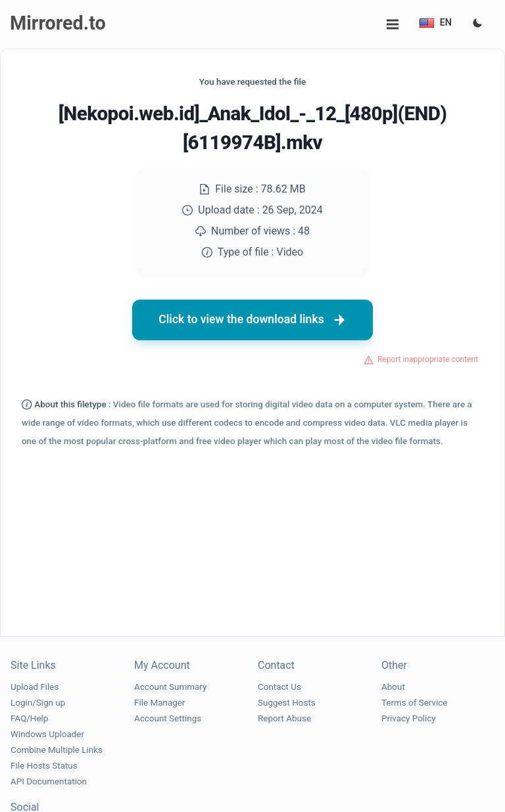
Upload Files (35, 687)
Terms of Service (414, 703)
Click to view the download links (252, 320)
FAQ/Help (29, 718)
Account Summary (170, 687)
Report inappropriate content (428, 359)
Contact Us (279, 687)
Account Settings (168, 718)
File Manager (159, 703)
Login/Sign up (38, 703)
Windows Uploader (47, 734)
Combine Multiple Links (57, 750)
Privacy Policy (409, 718)
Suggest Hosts (287, 703)
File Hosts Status (44, 766)
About (393, 687)
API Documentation (49, 781)
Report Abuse (284, 718)
